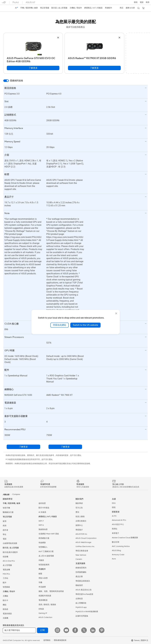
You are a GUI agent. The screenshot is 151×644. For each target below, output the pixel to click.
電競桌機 (6, 570)
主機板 (5, 596)
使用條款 (47, 640)
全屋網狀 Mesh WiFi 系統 (49, 534)
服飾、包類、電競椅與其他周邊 (51, 591)
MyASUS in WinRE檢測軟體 (87, 612)
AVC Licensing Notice (121, 546)
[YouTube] (66, 630)
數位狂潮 (115, 542)
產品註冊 (79, 577)
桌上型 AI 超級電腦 (46, 556)
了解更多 (33, 68)
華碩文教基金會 (82, 551)
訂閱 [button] (43, 630)
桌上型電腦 (7, 565)
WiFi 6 (41, 525)
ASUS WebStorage (83, 542)
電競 (5, 539)
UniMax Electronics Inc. (85, 547)
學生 (5, 535)
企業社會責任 (81, 521)
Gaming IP (43, 613)
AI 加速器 (42, 512)
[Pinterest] (102, 630)
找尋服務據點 (81, 572)
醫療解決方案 (8, 512)
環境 (135, 2)
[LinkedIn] (93, 630)
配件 (5, 583)
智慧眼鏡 (6, 587)
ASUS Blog (116, 551)
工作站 (5, 578)
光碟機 (5, 618)
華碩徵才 (79, 530)
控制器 (41, 609)
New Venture (81, 555)
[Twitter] (84, 630)
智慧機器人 (43, 547)
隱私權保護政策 (60, 640)
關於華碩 (79, 503)
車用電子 (115, 533)
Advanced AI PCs (119, 520)
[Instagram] (57, 630)
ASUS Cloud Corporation (86, 538)
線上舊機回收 (81, 603)
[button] (141, 2)
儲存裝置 (42, 503)
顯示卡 (5, 600)
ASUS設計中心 (118, 524)
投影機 (5, 557)
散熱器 (5, 609)
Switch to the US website (85, 325)
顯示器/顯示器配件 (10, 552)
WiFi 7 (41, 521)
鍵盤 (40, 574)
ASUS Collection (45, 617)
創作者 (5, 530)
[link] (6, 8)
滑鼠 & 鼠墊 (43, 578)
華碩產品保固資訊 (83, 581)
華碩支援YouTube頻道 (84, 594)
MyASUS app (81, 607)
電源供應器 (7, 614)
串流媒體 (42, 587)
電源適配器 (43, 600)
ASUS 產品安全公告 (84, 590)
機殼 (5, 605)
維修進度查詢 (81, 568)
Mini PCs (6, 574)
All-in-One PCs (9, 561)
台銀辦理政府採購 (10, 543)
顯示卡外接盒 (44, 508)
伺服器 (41, 560)
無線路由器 (43, 529)
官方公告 (79, 508)
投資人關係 (80, 517)
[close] (116, 313)
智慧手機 (6, 508)
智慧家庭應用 (44, 565)
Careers (79, 559)
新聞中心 (79, 525)
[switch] (6, 81)
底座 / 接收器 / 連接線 (47, 605)
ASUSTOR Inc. (82, 534)
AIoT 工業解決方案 (46, 551)
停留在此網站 (60, 325)
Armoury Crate (118, 555)
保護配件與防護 (45, 596)
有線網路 (42, 543)
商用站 (115, 529)
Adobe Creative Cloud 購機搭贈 (125, 538)
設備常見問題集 (82, 616)
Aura (114, 559)
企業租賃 (79, 599)
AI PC (114, 516)
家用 (5, 521)
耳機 (40, 582)
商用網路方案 (44, 538)
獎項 (77, 512)
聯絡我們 (79, 585)
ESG (114, 503)
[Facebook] (75, 630)
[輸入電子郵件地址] (19, 630)
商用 (5, 526)
